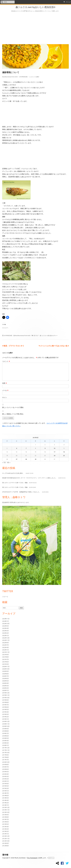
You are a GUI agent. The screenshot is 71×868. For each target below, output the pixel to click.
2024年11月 (6, 619)
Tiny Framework (32, 858)
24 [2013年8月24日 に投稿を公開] (54, 456)
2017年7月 (5, 760)
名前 (5, 383)
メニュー (68, 2)
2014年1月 (5, 805)
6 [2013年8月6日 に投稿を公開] (17, 448)
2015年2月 (5, 788)
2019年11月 (6, 695)
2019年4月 (5, 712)
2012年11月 (6, 839)
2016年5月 (5, 772)
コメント (6, 361)
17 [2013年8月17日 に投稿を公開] (54, 452)
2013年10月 (6, 812)
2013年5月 (5, 824)
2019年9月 (5, 700)
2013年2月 (5, 831)
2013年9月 (5, 815)
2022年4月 (5, 647)
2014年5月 (5, 798)
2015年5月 (5, 786)
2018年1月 (5, 745)
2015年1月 (5, 791)
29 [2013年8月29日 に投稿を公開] (35, 459)
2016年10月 (6, 762)
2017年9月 (5, 755)
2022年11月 (6, 640)
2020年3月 (5, 686)
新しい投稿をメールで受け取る (13, 414)
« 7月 (4, 463)
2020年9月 (5, 671)
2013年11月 (6, 810)
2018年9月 (5, 729)
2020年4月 (5, 683)
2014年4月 (5, 800)
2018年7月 (5, 733)
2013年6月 (5, 822)
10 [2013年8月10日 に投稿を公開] (54, 448)
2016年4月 (5, 774)
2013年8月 (5, 817)
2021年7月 (5, 659)
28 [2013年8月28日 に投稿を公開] (26, 459)
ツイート (5, 597)
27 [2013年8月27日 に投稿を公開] (17, 459)
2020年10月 (6, 669)
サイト (5, 397)
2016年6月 (5, 769)
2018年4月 (5, 741)
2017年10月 (6, 753)
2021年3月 (5, 664)
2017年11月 (6, 750)
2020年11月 (6, 666)
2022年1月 (5, 650)
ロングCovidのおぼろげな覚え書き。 (13, 473)
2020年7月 (5, 676)
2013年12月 (6, 807)
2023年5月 (5, 626)
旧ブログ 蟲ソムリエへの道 (42, 335)
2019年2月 (5, 717)
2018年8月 (5, 731)
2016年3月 (5, 776)
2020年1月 (5, 690)
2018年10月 (6, 726)
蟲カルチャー (54, 335)
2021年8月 (5, 657)
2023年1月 (5, 635)
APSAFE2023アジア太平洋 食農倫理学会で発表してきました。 (21, 492)
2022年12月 (6, 638)
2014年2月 (5, 803)
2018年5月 (5, 738)
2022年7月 (5, 645)
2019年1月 (5, 719)
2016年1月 (5, 781)
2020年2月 (5, 688)
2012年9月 (5, 843)
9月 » (9, 463)
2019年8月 (5, 702)
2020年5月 (5, 681)
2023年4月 (5, 628)
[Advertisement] (35, 28)
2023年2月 (5, 633)
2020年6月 (5, 678)
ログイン (51, 858)
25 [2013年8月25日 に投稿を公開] (64, 456)
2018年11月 (6, 724)
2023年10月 (6, 624)
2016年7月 (5, 767)
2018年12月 (6, 721)
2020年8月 (5, 674)
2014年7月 (5, 793)
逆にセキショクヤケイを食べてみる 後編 (15, 483)
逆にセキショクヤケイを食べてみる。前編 (15, 487)
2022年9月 (5, 643)
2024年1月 (5, 621)
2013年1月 (5, 834)
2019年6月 (5, 707)
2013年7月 (5, 819)
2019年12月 (6, 693)
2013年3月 (5, 829)
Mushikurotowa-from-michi (10, 77)
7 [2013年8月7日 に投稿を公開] (26, 448)
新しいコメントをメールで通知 (13, 407)
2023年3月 (5, 631)
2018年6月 (5, 736)
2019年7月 (5, 705)
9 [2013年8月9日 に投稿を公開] (45, 448)
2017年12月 (6, 748)
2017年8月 (5, 757)
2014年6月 (5, 795)
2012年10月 (6, 841)
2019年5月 (5, 709)
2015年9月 (5, 784)
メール (5, 390)
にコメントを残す (34, 77)
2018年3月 (5, 743)
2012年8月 (5, 846)
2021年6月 (5, 662)
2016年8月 (5, 764)
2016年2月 (5, 779)
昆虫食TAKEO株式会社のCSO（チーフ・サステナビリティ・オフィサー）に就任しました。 (30, 478)
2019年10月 (6, 698)
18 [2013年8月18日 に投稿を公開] (64, 452)
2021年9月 (5, 655)
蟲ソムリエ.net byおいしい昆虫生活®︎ (35, 7)
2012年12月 (6, 836)
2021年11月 (6, 652)
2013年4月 (5, 827)
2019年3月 (5, 714)
